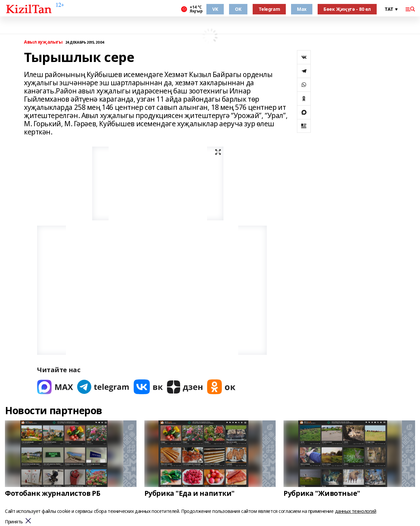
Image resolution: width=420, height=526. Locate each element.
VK (215, 9)
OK (238, 9)
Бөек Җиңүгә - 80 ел (347, 9)
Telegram (269, 9)
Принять (14, 522)
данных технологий (356, 511)
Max (302, 9)
